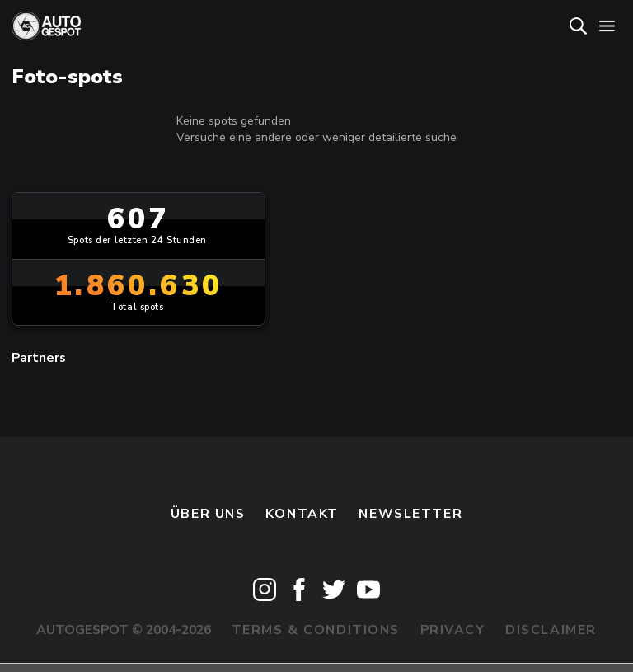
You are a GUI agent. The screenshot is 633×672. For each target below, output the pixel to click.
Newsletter (410, 514)
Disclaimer (551, 630)
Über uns (208, 514)
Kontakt (302, 514)
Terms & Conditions (316, 630)
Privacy (453, 630)
